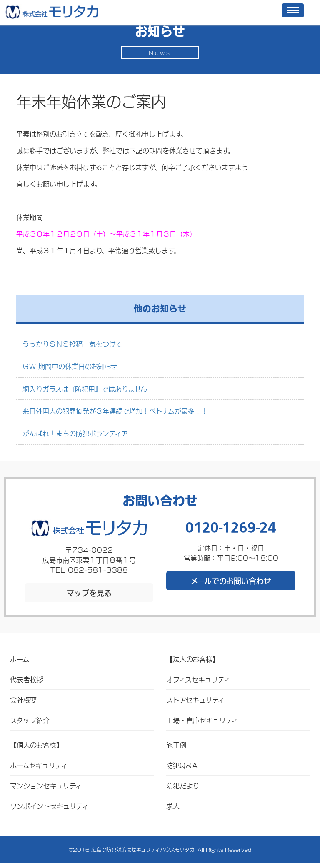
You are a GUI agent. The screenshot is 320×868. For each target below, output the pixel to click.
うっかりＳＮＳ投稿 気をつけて (72, 343)
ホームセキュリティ (39, 765)
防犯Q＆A (182, 765)
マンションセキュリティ (46, 785)
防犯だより (183, 785)
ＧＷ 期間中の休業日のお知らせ (70, 366)
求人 (173, 806)
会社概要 (23, 700)
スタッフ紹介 (30, 720)
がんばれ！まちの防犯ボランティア (75, 433)
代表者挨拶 (27, 679)
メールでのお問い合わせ (231, 581)
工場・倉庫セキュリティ (202, 720)
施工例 (176, 745)
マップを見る (89, 593)
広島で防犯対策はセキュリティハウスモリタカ (143, 849)
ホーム (20, 659)
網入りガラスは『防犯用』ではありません (85, 388)
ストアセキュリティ (195, 700)
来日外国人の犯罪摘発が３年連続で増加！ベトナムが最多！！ (115, 410)
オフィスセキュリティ (198, 679)
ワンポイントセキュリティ (49, 806)
